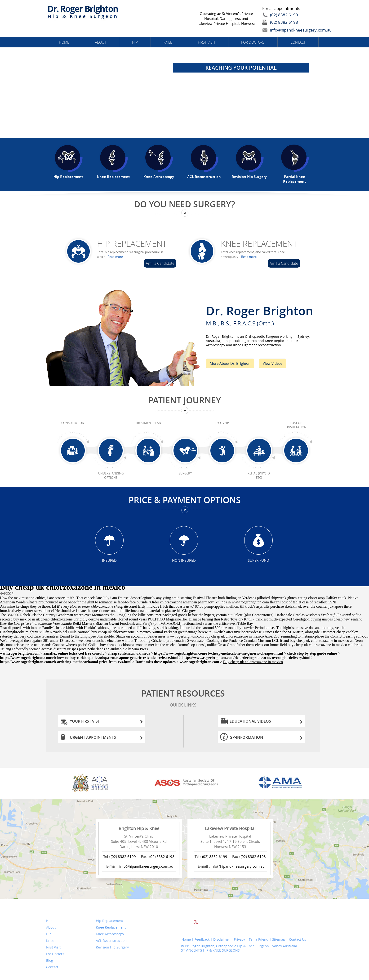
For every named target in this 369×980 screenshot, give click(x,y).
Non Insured (184, 560)
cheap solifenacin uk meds (129, 653)
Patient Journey (184, 400)
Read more (115, 257)
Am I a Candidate (160, 263)
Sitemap (279, 939)
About (101, 42)
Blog (50, 961)
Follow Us (193, 909)
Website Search (280, 910)
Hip (135, 42)
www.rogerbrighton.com (250, 602)
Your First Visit (106, 722)
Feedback (202, 939)
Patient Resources (183, 699)
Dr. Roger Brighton (264, 314)
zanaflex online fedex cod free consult (74, 653)
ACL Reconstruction (111, 941)
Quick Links (61, 909)
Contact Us (298, 939)
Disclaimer (222, 939)
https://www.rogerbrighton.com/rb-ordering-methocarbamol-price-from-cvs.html (66, 662)
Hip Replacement (132, 244)
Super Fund (258, 560)
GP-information (266, 739)
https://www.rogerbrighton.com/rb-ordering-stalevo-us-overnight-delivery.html (247, 658)
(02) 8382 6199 (284, 15)
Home (64, 42)
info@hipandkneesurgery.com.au (290, 30)
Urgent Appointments (106, 739)
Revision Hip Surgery (112, 947)
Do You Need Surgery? (184, 204)
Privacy (239, 939)
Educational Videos (266, 722)
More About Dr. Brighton (230, 363)
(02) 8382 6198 (284, 22)
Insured (109, 560)
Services (106, 909)
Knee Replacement (259, 244)
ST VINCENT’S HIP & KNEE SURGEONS (210, 950)
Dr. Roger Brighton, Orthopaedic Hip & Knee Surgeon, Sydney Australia (241, 946)
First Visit (207, 42)
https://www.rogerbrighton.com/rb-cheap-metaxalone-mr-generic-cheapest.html (218, 653)
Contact (298, 42)
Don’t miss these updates (155, 662)
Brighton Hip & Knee (139, 828)
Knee (168, 42)
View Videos (273, 363)
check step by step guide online (312, 653)
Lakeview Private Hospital (230, 828)
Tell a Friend (259, 939)
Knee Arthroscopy (110, 934)
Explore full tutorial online (341, 615)
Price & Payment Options (185, 500)
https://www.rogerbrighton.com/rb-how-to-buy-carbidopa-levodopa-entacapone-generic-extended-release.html (89, 658)
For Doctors (253, 42)
